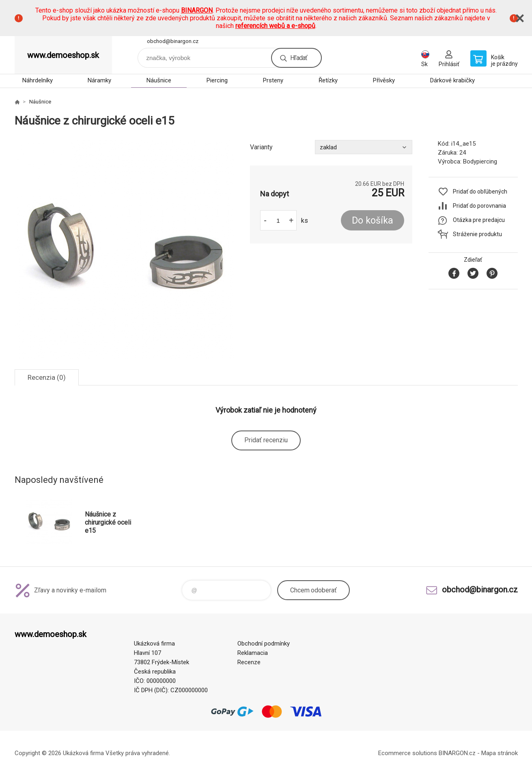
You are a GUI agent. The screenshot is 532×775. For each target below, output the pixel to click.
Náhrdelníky (38, 80)
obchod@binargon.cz (173, 41)
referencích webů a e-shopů (275, 26)
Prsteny (273, 80)
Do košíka (373, 221)
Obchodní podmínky (264, 644)
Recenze (249, 662)
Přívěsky (384, 80)
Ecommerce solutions (408, 753)
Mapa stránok (500, 753)
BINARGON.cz (457, 753)
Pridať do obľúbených (480, 192)
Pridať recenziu (266, 440)
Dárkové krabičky (452, 80)
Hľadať (299, 58)
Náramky (99, 80)
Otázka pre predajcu (479, 220)
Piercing (217, 80)
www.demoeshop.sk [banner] (63, 55)
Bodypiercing (480, 161)
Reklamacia (253, 653)
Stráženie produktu (477, 234)
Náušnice (159, 80)
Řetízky (328, 80)
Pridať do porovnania (479, 206)
